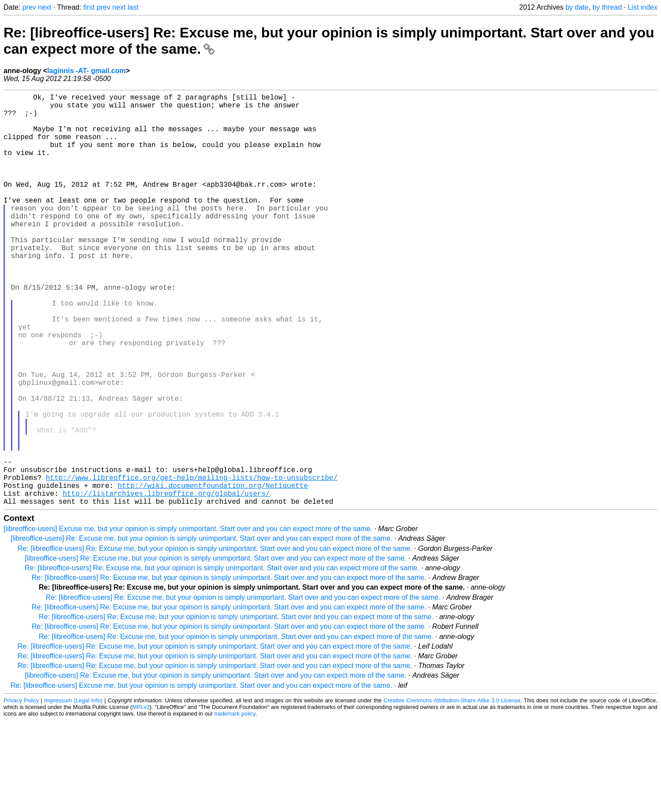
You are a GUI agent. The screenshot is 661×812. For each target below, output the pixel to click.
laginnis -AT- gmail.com (86, 71)
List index (643, 7)
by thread (607, 7)
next (44, 7)
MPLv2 (141, 799)
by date (577, 7)
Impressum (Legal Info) (73, 792)
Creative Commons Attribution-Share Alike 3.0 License (452, 792)
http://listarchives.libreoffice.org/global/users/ (166, 583)
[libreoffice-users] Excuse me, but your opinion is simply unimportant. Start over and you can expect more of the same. (188, 620)
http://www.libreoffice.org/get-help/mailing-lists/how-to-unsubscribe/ (192, 564)
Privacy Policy (21, 792)
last (133, 7)
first (89, 7)
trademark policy (235, 805)
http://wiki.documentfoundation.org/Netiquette (213, 573)
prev (29, 7)
